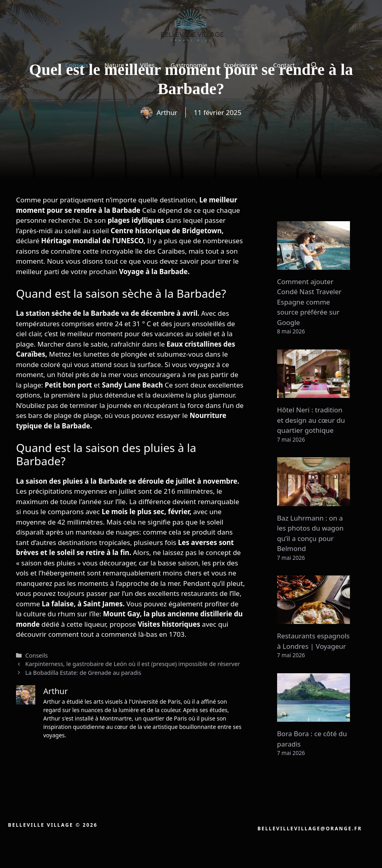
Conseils (76, 65)
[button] (314, 65)
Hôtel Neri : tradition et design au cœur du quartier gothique (311, 420)
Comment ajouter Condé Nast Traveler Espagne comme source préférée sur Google (309, 302)
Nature (114, 65)
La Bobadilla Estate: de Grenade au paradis (83, 673)
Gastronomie (189, 65)
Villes (147, 65)
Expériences (240, 65)
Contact (284, 65)
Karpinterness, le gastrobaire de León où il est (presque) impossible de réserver (133, 664)
